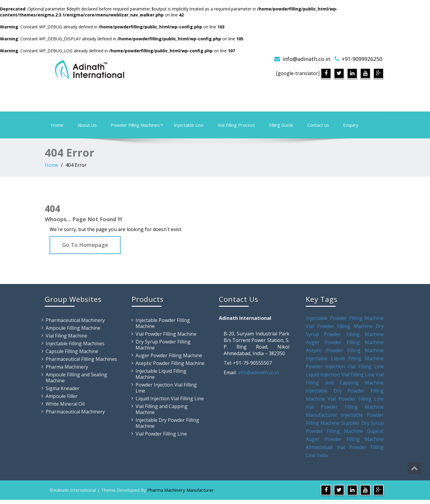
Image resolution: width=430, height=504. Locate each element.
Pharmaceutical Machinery (75, 320)
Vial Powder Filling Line (161, 434)
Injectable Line (189, 125)
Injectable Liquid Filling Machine (161, 374)
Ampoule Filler (62, 396)
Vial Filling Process (236, 125)
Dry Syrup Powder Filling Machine (163, 345)
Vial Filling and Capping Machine (162, 409)
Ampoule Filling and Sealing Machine (76, 378)
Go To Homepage (85, 245)
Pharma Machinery (67, 367)
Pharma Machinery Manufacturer (181, 490)
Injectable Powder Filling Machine (163, 323)
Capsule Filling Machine (72, 351)
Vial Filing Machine (66, 336)
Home (57, 125)
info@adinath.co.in (306, 59)
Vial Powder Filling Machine (166, 334)
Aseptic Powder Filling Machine (170, 363)
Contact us (318, 125)
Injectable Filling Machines (75, 343)
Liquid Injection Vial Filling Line (170, 398)
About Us (87, 125)
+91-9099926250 (362, 59)
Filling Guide (281, 125)
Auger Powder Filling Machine (169, 355)
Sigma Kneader (63, 388)
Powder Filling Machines (137, 125)
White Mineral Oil (65, 404)
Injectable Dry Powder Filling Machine (167, 423)
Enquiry (351, 125)
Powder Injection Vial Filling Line (166, 388)
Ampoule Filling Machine (73, 328)
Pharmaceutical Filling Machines (81, 359)
